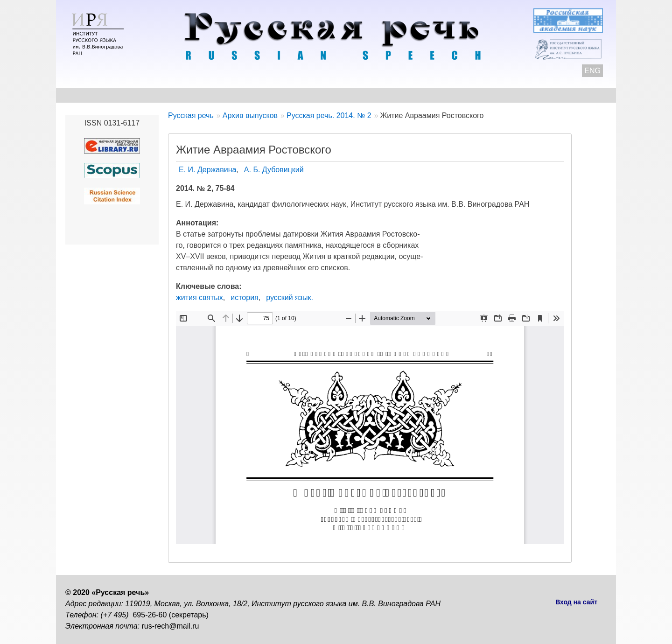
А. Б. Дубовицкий (274, 170)
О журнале (85, 95)
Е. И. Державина (207, 170)
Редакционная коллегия (425, 95)
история (244, 297)
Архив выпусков (331, 95)
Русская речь (191, 115)
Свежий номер (255, 95)
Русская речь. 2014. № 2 (329, 115)
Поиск (553, 95)
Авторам (193, 95)
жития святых (199, 297)
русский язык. (290, 297)
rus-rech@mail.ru (171, 626)
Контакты (141, 95)
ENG (592, 71)
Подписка (506, 95)
